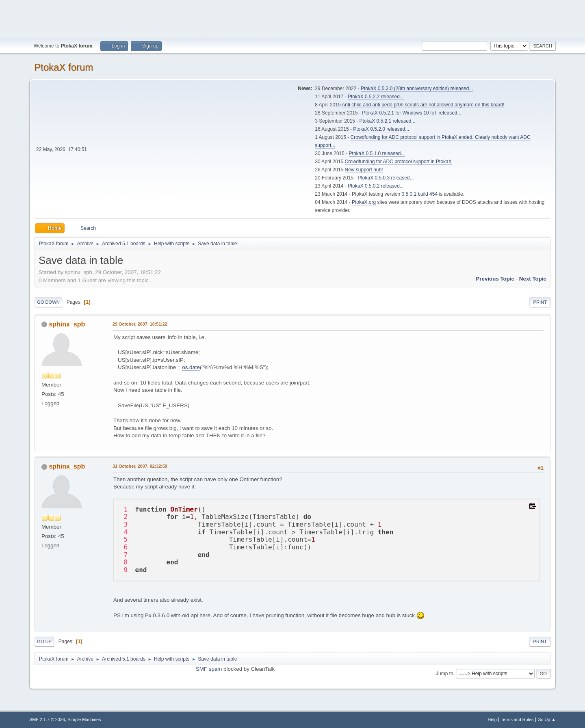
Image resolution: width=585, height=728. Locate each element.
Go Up (44, 642)
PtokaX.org (364, 202)
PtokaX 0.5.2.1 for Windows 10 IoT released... (412, 113)
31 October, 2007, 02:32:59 (140, 466)
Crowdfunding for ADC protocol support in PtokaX (398, 162)
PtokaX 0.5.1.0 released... (377, 153)
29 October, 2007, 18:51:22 (140, 324)
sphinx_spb (67, 324)
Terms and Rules (517, 719)
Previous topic (495, 279)
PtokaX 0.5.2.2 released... (376, 97)
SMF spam (209, 669)
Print (540, 302)
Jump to (445, 673)
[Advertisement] (292, 18)
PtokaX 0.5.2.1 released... (388, 121)
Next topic (533, 279)
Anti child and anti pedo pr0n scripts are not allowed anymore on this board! (423, 105)
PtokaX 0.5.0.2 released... (376, 186)
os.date (191, 367)
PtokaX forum (64, 67)
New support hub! (364, 170)
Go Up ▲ (547, 719)
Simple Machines (84, 719)
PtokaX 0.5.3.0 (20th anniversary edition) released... (417, 89)
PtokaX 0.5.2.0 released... (381, 129)
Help (492, 719)
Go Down (48, 302)
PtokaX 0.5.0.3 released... (386, 178)
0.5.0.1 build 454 (419, 194)
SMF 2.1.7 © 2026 (47, 719)
